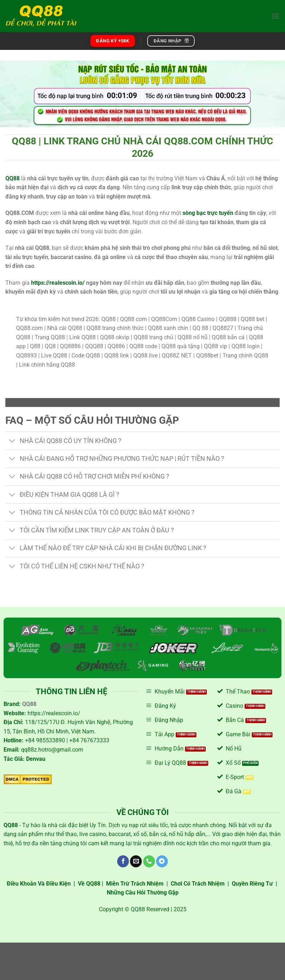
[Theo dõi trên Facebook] (123, 861)
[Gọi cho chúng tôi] (149, 861)
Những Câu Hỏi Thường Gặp (143, 893)
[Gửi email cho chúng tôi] (136, 861)
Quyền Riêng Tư (252, 884)
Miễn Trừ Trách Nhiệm (135, 884)
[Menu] (275, 16)
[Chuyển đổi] (12, 441)
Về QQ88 (89, 884)
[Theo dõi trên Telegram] (162, 861)
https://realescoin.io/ (58, 283)
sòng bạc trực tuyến (208, 213)
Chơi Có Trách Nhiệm (198, 884)
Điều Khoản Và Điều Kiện (39, 884)
